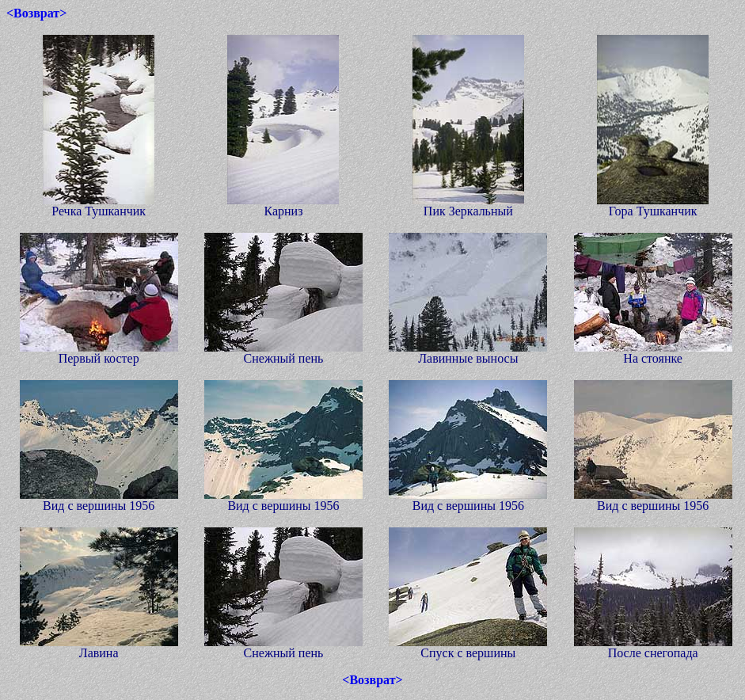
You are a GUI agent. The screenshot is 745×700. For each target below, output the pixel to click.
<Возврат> (36, 13)
